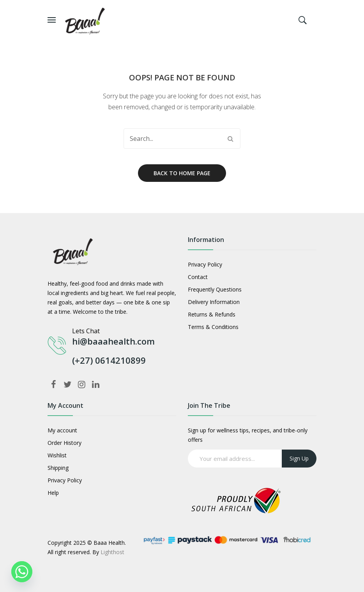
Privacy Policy (205, 264)
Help (53, 493)
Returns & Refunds (212, 314)
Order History (64, 443)
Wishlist (57, 455)
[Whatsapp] (22, 572)
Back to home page (182, 173)
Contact (198, 277)
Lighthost (112, 552)
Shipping (58, 468)
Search (230, 139)
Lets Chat (86, 331)
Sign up (299, 458)
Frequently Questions (215, 289)
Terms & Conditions (213, 327)
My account (62, 430)
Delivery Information (214, 302)
